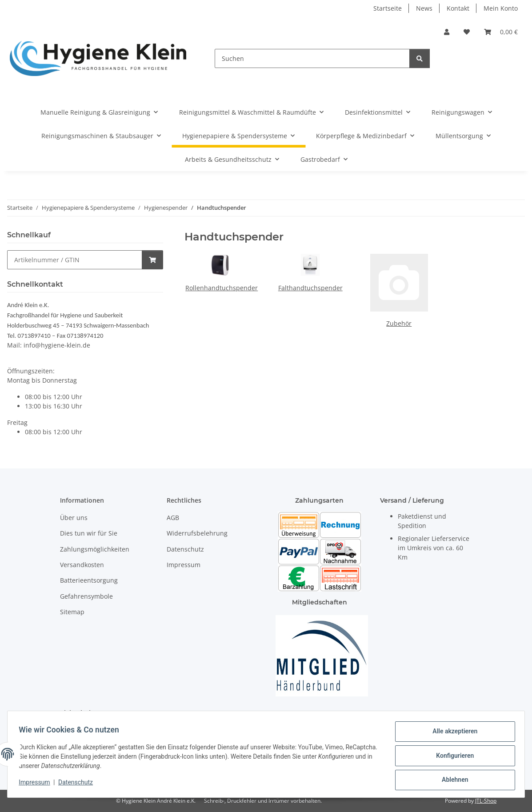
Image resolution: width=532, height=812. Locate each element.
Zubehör (399, 323)
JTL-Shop (486, 801)
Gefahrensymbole (86, 596)
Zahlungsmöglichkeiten (95, 549)
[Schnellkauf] (75, 260)
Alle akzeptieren (452, 734)
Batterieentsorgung (89, 580)
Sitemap (72, 612)
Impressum (37, 784)
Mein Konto (501, 8)
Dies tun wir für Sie (89, 533)
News (424, 8)
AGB (173, 518)
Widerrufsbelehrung (197, 533)
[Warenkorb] (501, 32)
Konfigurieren (452, 757)
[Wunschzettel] (467, 32)
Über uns (74, 518)
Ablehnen (452, 780)
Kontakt (458, 8)
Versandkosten (82, 565)
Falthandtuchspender (310, 288)
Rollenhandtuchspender (222, 288)
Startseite (388, 8)
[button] (447, 32)
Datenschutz (79, 784)
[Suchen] (312, 58)
